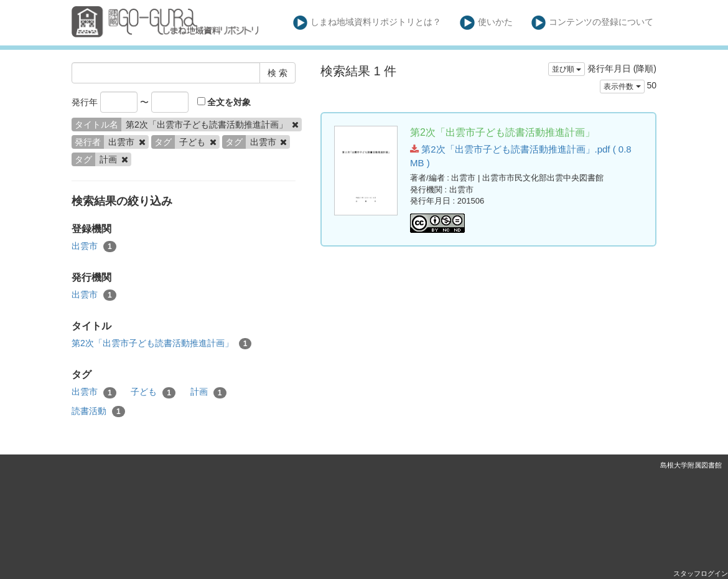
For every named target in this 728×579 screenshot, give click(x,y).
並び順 (567, 69)
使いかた (486, 23)
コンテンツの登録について (593, 23)
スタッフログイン (701, 573)
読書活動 (98, 412)
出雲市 (94, 247)
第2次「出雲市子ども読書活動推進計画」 (161, 344)
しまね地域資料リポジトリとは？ (367, 23)
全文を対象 (224, 102)
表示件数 (622, 87)
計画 (208, 392)
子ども (153, 392)
